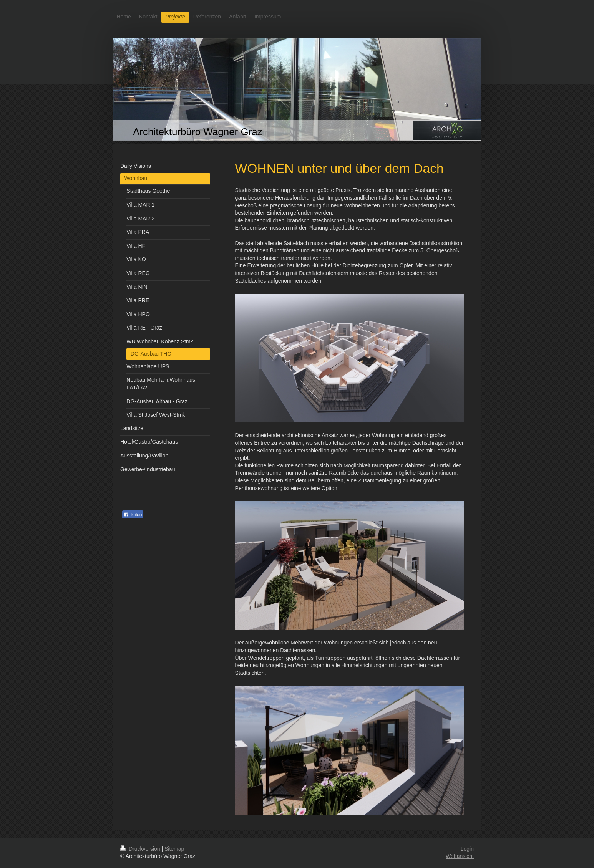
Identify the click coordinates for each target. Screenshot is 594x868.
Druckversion (141, 849)
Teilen (133, 515)
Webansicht (460, 856)
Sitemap (174, 849)
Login (467, 849)
